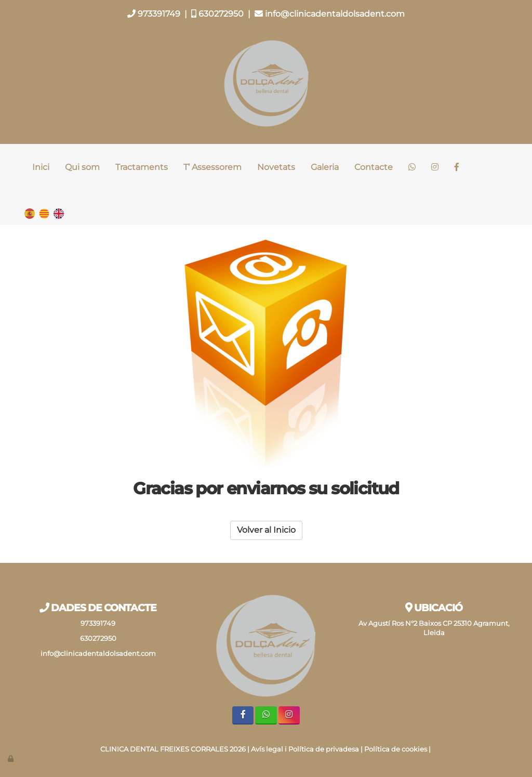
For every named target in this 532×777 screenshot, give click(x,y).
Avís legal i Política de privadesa (305, 749)
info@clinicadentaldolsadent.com (330, 14)
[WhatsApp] (412, 167)
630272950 (217, 14)
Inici (41, 167)
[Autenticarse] (11, 759)
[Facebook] (457, 167)
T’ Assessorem (212, 167)
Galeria (325, 167)
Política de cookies (396, 749)
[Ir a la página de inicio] (19, 167)
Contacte (374, 167)
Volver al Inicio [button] (266, 530)
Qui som (82, 167)
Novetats (276, 167)
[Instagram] (435, 167)
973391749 (154, 14)
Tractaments (142, 167)
